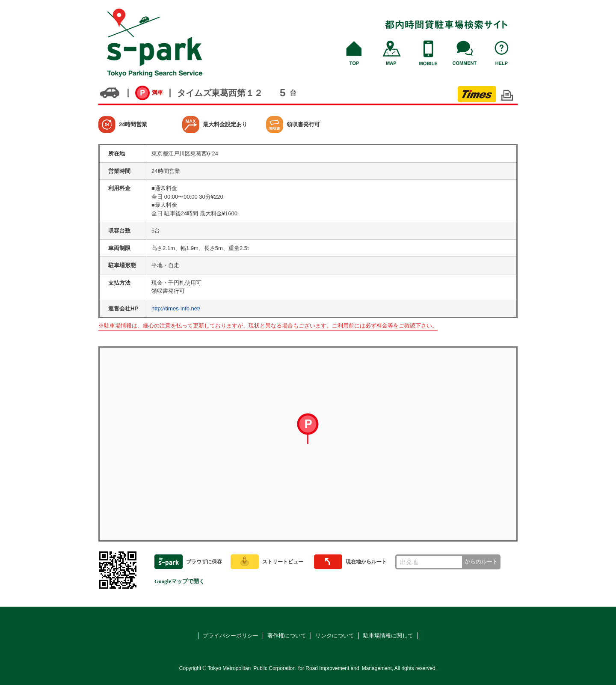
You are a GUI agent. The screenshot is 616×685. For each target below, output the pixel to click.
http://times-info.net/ (176, 308)
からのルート (481, 561)
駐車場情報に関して (388, 636)
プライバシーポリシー (231, 636)
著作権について (287, 636)
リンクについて (335, 636)
